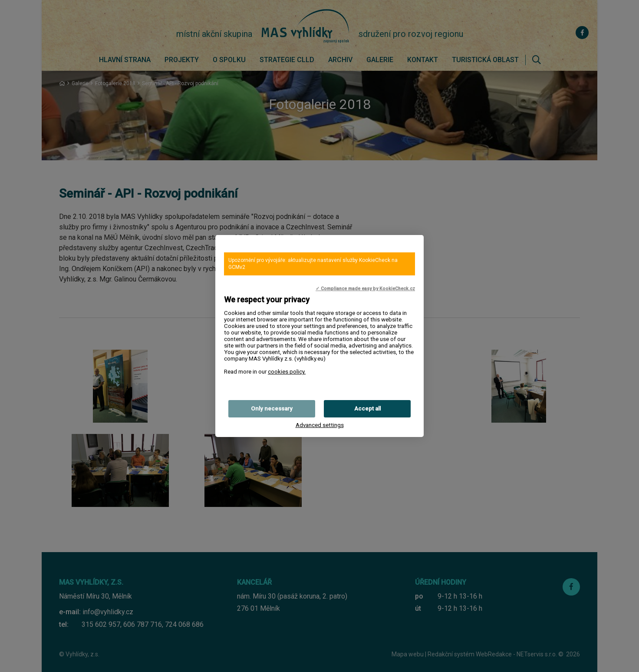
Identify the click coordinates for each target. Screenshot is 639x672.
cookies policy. (287, 372)
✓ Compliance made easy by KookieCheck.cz (365, 289)
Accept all (367, 409)
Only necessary (272, 409)
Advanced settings (320, 425)
